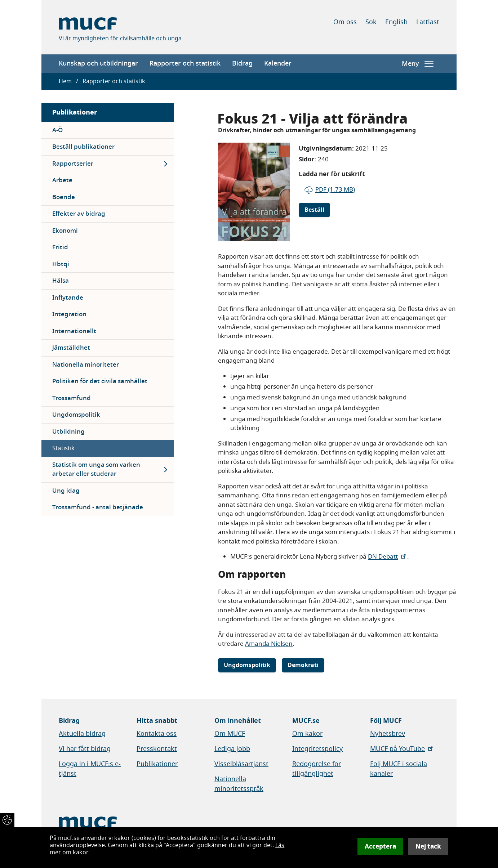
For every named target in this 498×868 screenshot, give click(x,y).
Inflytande (68, 298)
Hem (65, 81)
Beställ (314, 210)
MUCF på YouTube (402, 749)
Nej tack (428, 846)
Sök (371, 22)
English (396, 22)
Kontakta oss (157, 734)
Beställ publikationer (83, 147)
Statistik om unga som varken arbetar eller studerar (96, 469)
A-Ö (57, 130)
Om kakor (307, 734)
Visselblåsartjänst (241, 764)
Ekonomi (65, 231)
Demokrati (303, 665)
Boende (64, 197)
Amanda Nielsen (269, 644)
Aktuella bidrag (82, 734)
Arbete (62, 180)
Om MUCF (230, 734)
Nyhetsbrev (388, 734)
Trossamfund (72, 398)
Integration (69, 314)
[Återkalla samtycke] (7, 820)
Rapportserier (73, 164)
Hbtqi (61, 264)
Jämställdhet (71, 348)
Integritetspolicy (317, 749)
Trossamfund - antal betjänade (98, 507)
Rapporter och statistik (185, 63)
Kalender (278, 63)
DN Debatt (388, 557)
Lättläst (428, 22)
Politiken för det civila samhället (100, 381)
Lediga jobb (232, 749)
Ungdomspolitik (76, 415)
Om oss (345, 22)
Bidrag (242, 63)
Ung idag (66, 491)
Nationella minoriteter (86, 365)
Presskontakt (157, 749)
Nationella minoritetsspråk (239, 784)
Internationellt (74, 331)
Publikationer (75, 112)
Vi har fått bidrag (85, 749)
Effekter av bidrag (79, 214)
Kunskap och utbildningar (98, 63)
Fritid (60, 247)
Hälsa (61, 281)
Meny (418, 64)
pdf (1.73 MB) (335, 190)
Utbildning (68, 432)
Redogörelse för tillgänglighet (317, 769)
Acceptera (380, 846)
